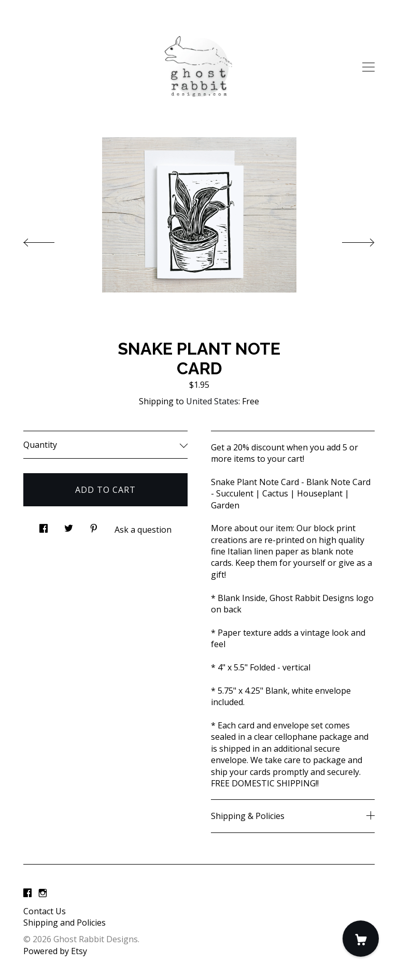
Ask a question (143, 530)
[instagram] (43, 894)
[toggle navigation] (368, 67)
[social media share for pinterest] (94, 525)
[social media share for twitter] (69, 525)
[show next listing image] (349, 240)
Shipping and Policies (65, 923)
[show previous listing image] (49, 240)
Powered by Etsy (55, 951)
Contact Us (45, 911)
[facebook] (27, 894)
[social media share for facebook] (44, 525)
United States (212, 401)
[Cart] (361, 939)
